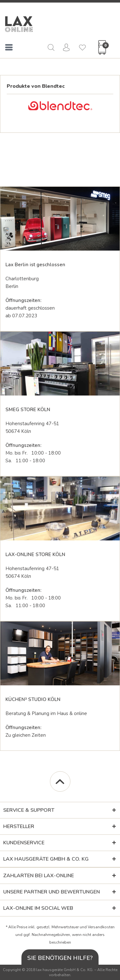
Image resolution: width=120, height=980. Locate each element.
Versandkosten (101, 927)
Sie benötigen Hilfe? (60, 958)
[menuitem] (9, 49)
